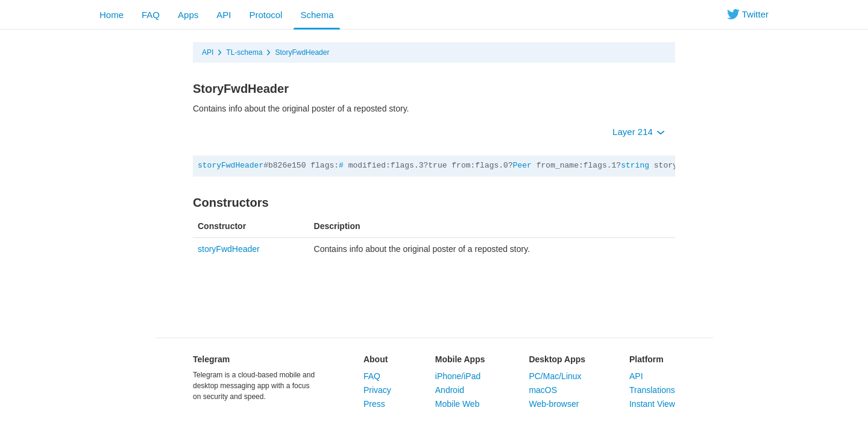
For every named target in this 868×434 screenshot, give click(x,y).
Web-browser (554, 404)
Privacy (377, 390)
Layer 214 (639, 132)
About (376, 359)
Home (112, 15)
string (635, 165)
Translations (652, 390)
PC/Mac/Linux (555, 376)
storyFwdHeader (231, 165)
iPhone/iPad (458, 376)
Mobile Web (458, 404)
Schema (317, 15)
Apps (188, 15)
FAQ (151, 15)
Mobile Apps (460, 359)
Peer (522, 165)
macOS (543, 390)
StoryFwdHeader (302, 52)
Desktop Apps (557, 359)
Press (374, 404)
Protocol (266, 15)
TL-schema (244, 52)
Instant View (652, 404)
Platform (646, 359)
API (224, 15)
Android (450, 390)
